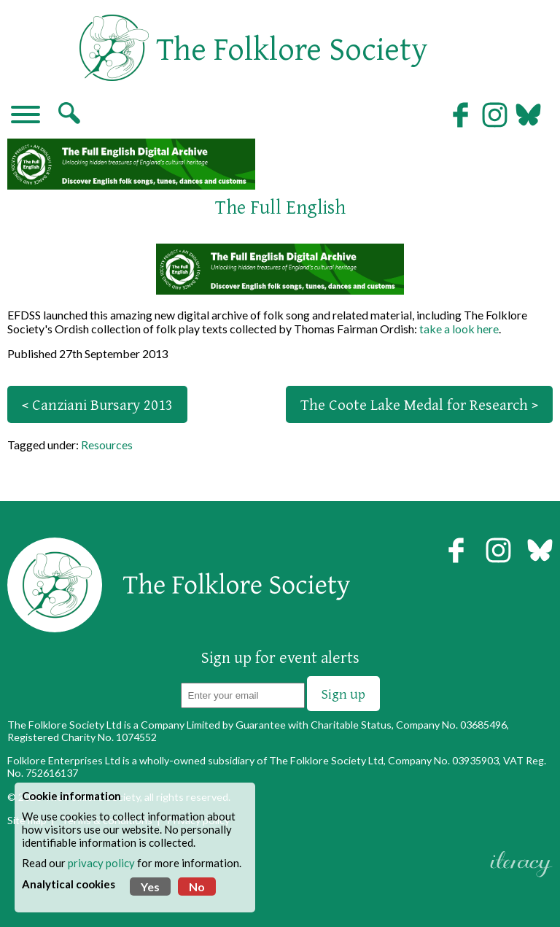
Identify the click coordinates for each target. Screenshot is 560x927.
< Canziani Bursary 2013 (97, 404)
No (197, 887)
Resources (107, 445)
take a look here (459, 329)
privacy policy (101, 863)
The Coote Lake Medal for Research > (419, 404)
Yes (150, 887)
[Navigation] (26, 116)
